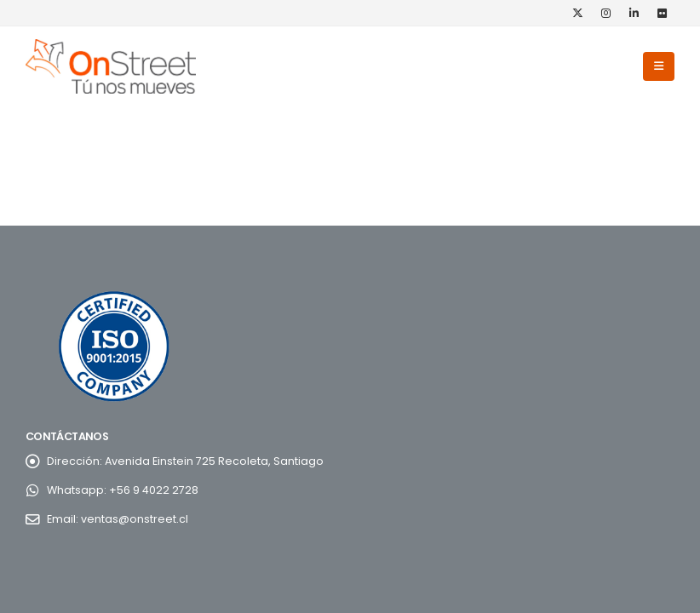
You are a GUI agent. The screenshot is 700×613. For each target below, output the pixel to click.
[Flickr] (662, 13)
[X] (577, 13)
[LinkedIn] (634, 13)
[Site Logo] (111, 66)
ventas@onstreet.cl (135, 519)
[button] (659, 66)
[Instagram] (605, 13)
